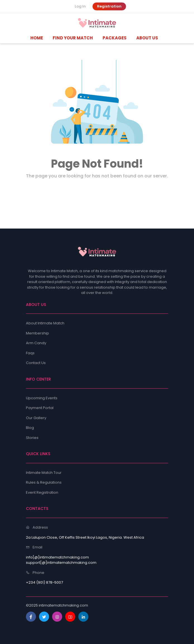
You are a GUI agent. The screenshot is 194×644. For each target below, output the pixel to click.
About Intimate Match (45, 323)
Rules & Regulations (44, 482)
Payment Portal (40, 408)
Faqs (30, 353)
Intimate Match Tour (44, 473)
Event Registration (42, 492)
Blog (30, 428)
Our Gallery (36, 418)
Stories (32, 438)
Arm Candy (36, 343)
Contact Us (36, 363)
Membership (37, 333)
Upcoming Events (42, 398)
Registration (109, 6)
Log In (80, 6)
